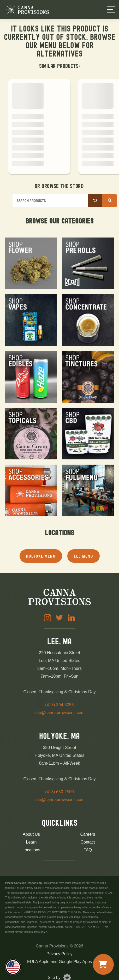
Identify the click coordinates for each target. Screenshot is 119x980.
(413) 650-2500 (59, 792)
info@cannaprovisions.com (59, 713)
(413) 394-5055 (59, 705)
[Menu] (111, 10)
